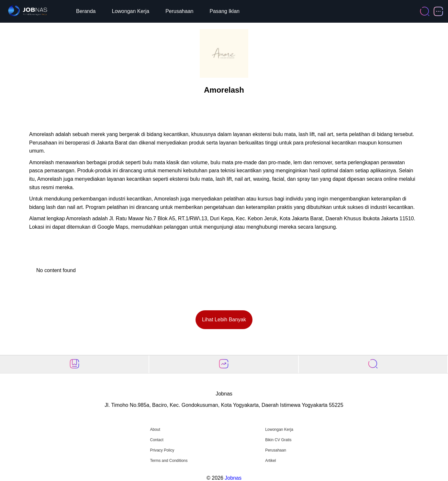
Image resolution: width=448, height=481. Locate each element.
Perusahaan (179, 11)
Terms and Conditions (169, 461)
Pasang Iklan (224, 11)
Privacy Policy (162, 450)
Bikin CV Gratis (278, 440)
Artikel (270, 461)
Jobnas (233, 478)
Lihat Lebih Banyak (224, 320)
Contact (157, 440)
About (155, 429)
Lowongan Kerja (131, 11)
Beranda (86, 11)
